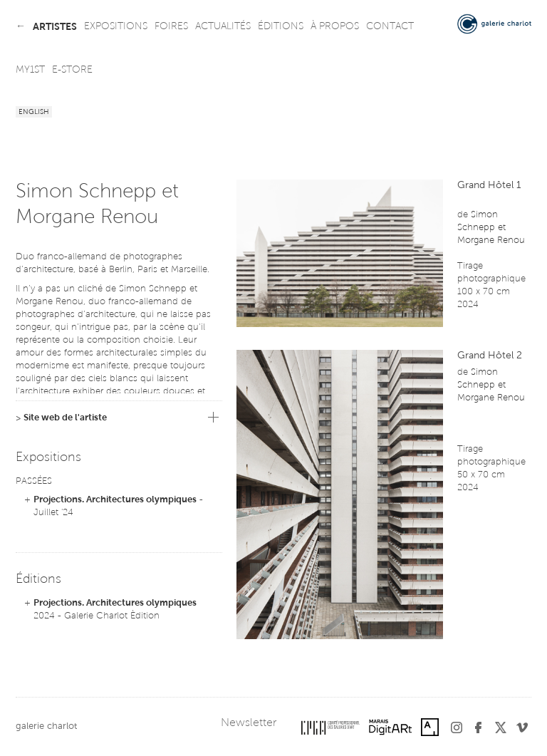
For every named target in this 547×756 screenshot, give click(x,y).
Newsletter (249, 723)
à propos (335, 27)
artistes (55, 27)
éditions (281, 27)
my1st (30, 71)
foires (171, 27)
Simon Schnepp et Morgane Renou (491, 228)
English (34, 113)
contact (390, 27)
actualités (223, 27)
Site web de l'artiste (65, 418)
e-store (72, 71)
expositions (116, 27)
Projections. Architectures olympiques (115, 500)
